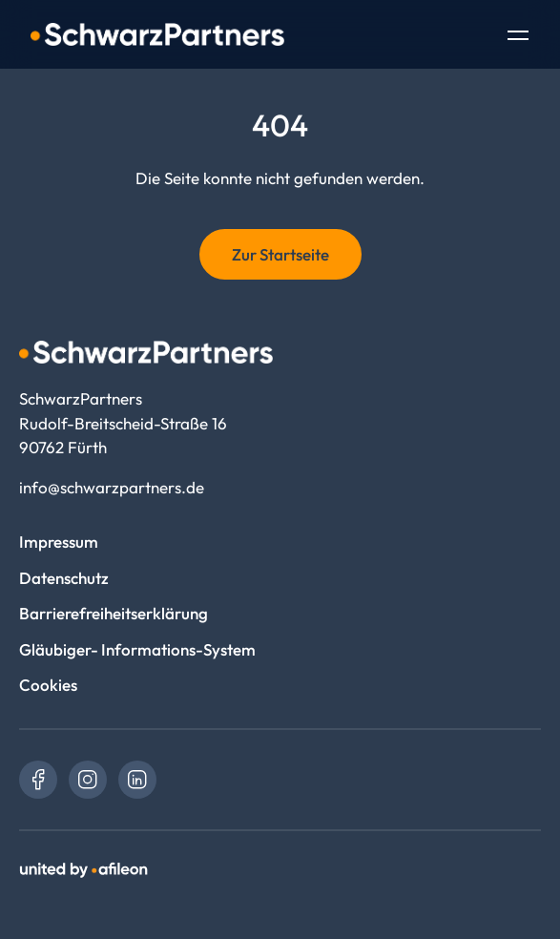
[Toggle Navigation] (518, 37)
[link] (38, 780)
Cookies (48, 685)
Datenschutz (64, 578)
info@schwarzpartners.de (112, 487)
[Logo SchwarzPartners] (157, 34)
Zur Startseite (280, 254)
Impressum (59, 542)
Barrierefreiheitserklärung (114, 613)
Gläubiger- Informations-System (137, 649)
